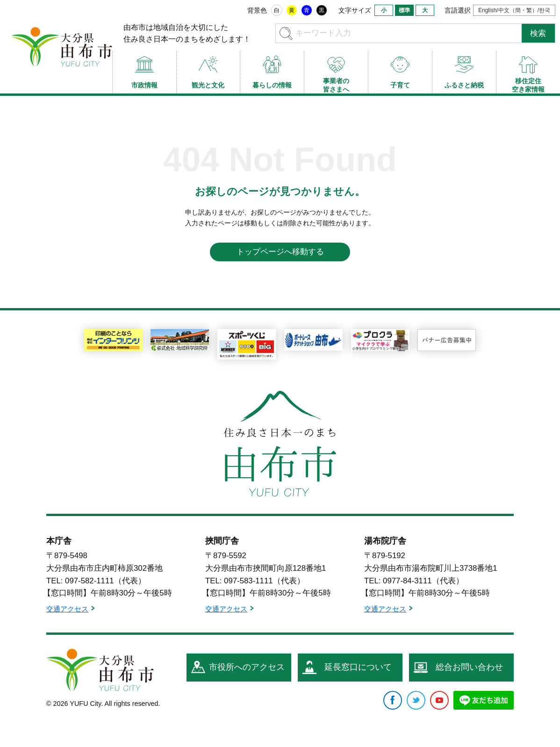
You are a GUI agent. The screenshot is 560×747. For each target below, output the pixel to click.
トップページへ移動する (280, 252)
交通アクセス (67, 609)
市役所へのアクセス (247, 667)
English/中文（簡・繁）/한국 (514, 10)
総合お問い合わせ (469, 667)
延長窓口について (358, 667)
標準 (404, 10)
